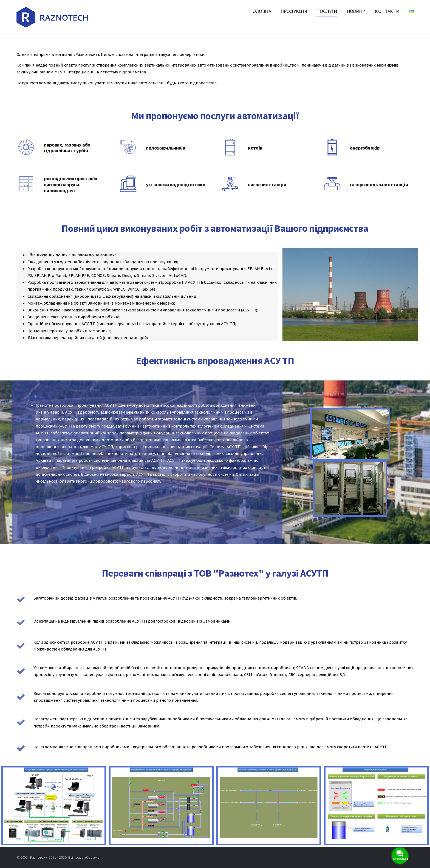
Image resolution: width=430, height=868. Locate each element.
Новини (356, 11)
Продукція (294, 11)
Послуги (327, 11)
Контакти (387, 11)
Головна (261, 11)
